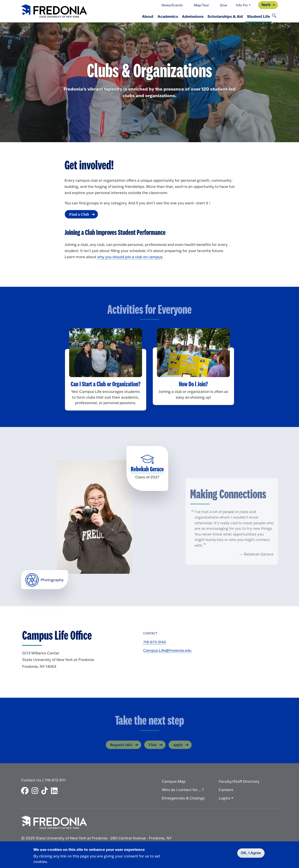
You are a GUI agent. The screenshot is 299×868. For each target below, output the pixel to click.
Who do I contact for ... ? (183, 789)
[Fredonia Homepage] (54, 11)
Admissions (187, 16)
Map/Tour (201, 5)
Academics (160, 16)
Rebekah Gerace (147, 470)
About (138, 16)
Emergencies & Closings (183, 798)
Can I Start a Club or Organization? (106, 385)
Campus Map (174, 781)
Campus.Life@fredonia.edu (167, 651)
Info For (242, 5)
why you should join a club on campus (130, 257)
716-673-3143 (154, 642)
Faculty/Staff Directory (239, 781)
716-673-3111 (55, 780)
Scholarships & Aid (222, 16)
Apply (266, 5)
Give (224, 5)
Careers (226, 789)
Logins (224, 798)
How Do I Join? (193, 385)
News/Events (172, 5)
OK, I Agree (251, 853)
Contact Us (31, 780)
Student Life (257, 16)
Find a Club (79, 214)
